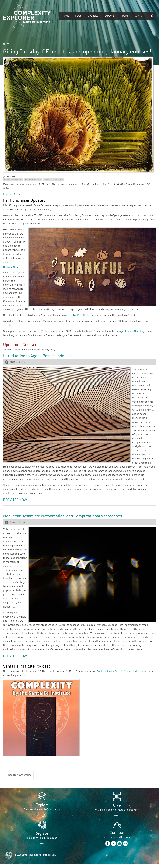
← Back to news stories (18, 775)
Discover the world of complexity (42, 809)
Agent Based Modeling (132, 331)
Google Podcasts (133, 671)
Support (140, 16)
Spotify (119, 671)
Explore (109, 16)
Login (141, 3)
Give (117, 805)
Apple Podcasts (105, 671)
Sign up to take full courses (42, 838)
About (124, 16)
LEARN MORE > (12, 194)
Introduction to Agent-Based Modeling (37, 356)
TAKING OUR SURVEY (85, 315)
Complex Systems (51, 180)
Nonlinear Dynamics (33, 180)
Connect (117, 833)
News (78, 16)
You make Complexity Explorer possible (117, 810)
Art (62, 180)
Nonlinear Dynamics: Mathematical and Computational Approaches (63, 516)
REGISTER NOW (15, 656)
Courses (93, 16)
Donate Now (11, 268)
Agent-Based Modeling (13, 180)
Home (66, 16)
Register (152, 3)
